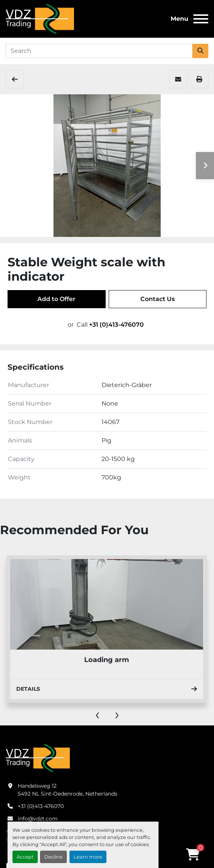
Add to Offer (56, 299)
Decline (53, 857)
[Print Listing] (199, 79)
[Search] (99, 51)
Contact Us (158, 299)
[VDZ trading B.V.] (38, 758)
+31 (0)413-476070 (116, 325)
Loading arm (107, 660)
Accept (25, 857)
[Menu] (201, 19)
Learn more (88, 857)
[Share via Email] (178, 79)
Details (107, 689)
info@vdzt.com (38, 819)
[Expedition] (15, 79)
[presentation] (97, 714)
